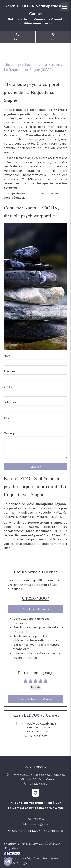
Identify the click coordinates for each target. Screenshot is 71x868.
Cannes (9, 512)
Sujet (7, 418)
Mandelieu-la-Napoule (34, 512)
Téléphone (11, 402)
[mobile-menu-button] (64, 7)
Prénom (9, 371)
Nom (7, 356)
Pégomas (10, 517)
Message (10, 433)
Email (8, 387)
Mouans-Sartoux (49, 517)
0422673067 (36, 598)
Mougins (25, 517)
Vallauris (60, 512)
